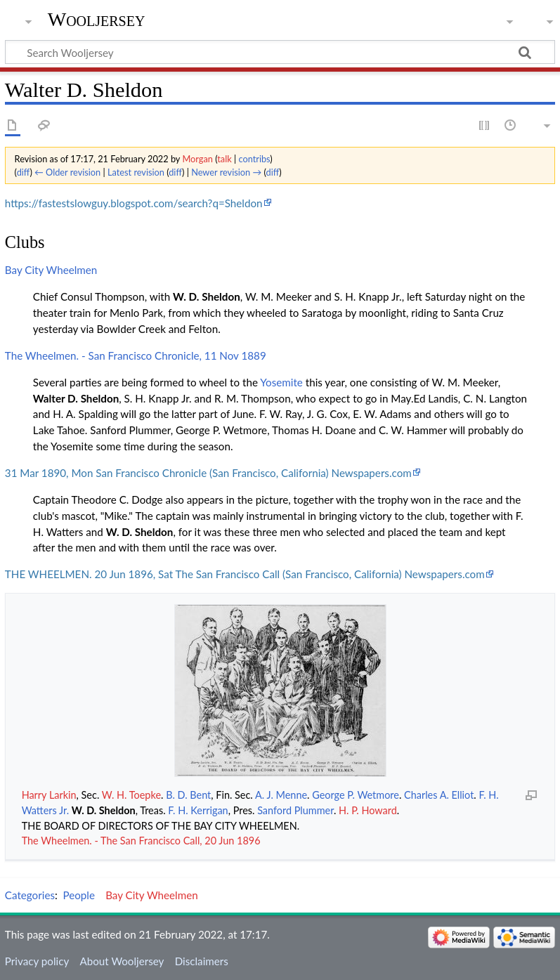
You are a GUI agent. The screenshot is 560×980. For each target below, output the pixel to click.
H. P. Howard (368, 810)
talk (224, 159)
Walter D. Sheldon (76, 398)
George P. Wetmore (356, 795)
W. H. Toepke (131, 795)
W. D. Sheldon (207, 296)
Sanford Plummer (295, 810)
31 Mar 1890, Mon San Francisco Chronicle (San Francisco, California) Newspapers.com (208, 473)
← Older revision (67, 172)
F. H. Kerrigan (198, 810)
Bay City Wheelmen (51, 270)
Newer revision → (226, 172)
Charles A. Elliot (439, 795)
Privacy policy (37, 961)
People (79, 895)
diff (24, 172)
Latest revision (136, 172)
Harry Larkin (49, 795)
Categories (30, 895)
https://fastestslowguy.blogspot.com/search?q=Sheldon (134, 203)
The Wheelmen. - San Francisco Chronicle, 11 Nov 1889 (136, 355)
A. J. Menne (281, 795)
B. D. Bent (188, 795)
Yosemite (281, 382)
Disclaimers (202, 961)
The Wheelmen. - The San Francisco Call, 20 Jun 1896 (141, 841)
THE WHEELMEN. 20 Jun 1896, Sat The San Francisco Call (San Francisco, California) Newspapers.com (245, 574)
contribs (254, 159)
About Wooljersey (122, 961)
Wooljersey (97, 19)
